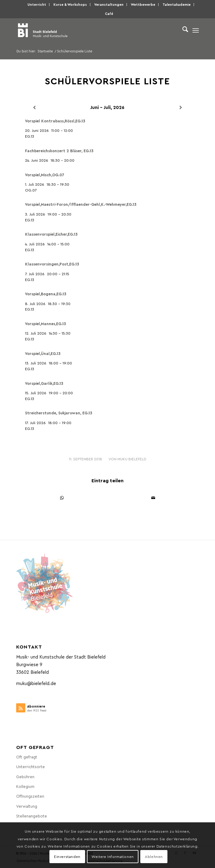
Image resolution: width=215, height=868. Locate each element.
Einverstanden (67, 856)
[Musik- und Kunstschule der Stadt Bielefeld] (89, 30)
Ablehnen (154, 856)
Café (109, 14)
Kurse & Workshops (70, 4)
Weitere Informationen (113, 856)
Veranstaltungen (109, 4)
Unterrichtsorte (30, 766)
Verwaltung (27, 806)
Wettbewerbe (143, 4)
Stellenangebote (32, 816)
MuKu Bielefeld (132, 459)
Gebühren (25, 777)
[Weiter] (181, 108)
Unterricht (37, 4)
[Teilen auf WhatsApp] (62, 498)
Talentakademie (177, 4)
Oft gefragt (27, 757)
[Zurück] (34, 108)
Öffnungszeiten (30, 796)
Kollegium (25, 786)
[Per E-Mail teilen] (153, 498)
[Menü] (196, 30)
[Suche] (182, 30)
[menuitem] (37, 5)
